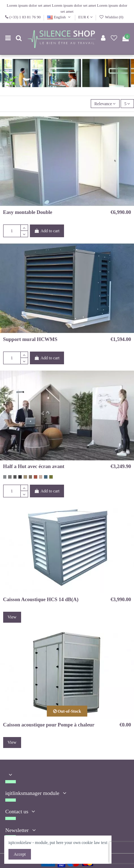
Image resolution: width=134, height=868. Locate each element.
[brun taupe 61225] (31, 477)
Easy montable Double (28, 212)
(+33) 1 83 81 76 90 (25, 17)
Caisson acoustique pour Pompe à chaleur (49, 725)
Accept (20, 854)
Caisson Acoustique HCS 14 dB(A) (41, 599)
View (12, 617)
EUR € (85, 17)
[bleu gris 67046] (46, 477)
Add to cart (47, 231)
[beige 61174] (25, 477)
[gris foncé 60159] (15, 477)
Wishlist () (111, 17)
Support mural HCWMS (30, 339)
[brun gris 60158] (10, 477)
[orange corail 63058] (36, 477)
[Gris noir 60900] (20, 477)
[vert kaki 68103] (51, 477)
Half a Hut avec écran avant (34, 466)
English (59, 17)
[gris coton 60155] (5, 477)
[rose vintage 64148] (41, 477)
